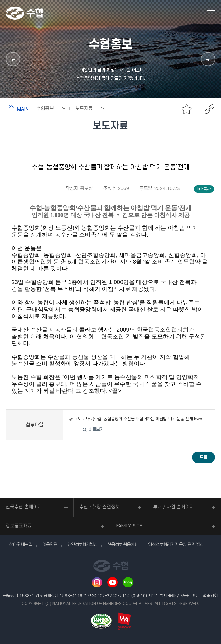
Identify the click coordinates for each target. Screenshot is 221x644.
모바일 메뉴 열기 (211, 13)
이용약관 (50, 545)
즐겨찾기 (186, 109)
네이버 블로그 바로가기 (128, 582)
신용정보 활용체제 (123, 545)
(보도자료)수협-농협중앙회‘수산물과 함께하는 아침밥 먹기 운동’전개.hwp (139, 419)
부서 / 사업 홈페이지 (174, 507)
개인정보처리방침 (82, 545)
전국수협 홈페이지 (24, 507)
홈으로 (20, 108)
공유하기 (209, 109)
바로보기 (96, 429)
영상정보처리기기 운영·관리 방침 (176, 545)
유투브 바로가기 (113, 582)
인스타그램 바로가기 (97, 582)
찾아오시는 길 (21, 545)
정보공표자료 (19, 526)
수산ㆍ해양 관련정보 (100, 507)
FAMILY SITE (129, 526)
